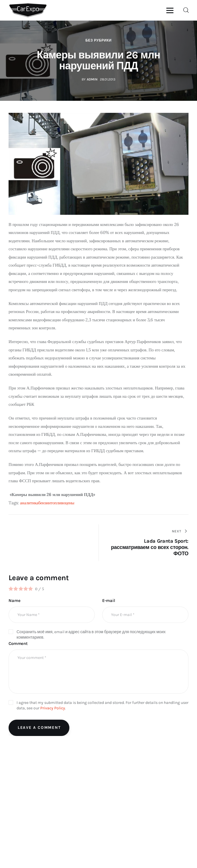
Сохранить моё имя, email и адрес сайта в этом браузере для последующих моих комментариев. (91, 635)
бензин (44, 503)
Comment (18, 643)
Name (14, 601)
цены (70, 503)
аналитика (29, 503)
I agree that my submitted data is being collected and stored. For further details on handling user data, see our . (102, 705)
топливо (58, 503)
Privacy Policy (53, 708)
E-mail (109, 601)
